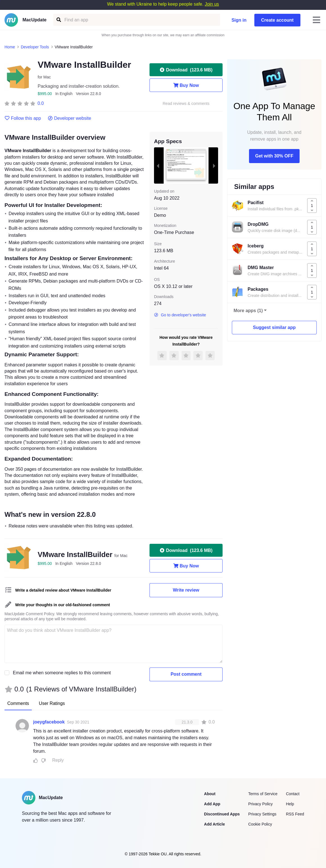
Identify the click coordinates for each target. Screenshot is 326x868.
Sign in (239, 20)
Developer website (70, 118)
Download (186, 70)
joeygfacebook (49, 722)
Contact (293, 794)
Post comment (186, 674)
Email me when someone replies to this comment (62, 673)
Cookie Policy (260, 824)
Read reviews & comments (186, 104)
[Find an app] (58, 20)
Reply (58, 760)
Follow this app (23, 118)
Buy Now (186, 85)
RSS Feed (295, 814)
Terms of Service (263, 794)
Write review (186, 590)
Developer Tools (35, 47)
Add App (212, 804)
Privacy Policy (260, 804)
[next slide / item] (214, 165)
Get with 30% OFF (274, 156)
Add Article (214, 824)
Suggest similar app (274, 327)
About (210, 794)
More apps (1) (248, 311)
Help (290, 804)
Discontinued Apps (222, 814)
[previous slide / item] (158, 165)
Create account (277, 20)
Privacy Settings (262, 814)
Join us (212, 4)
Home (10, 47)
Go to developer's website (180, 315)
